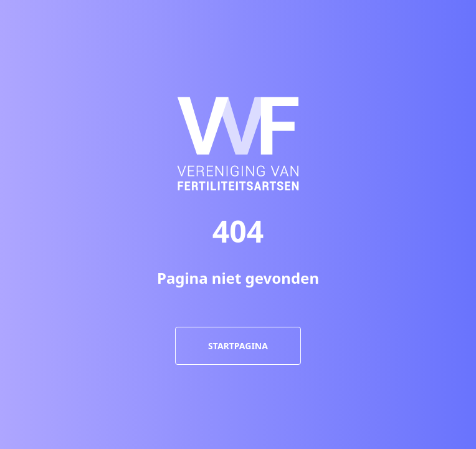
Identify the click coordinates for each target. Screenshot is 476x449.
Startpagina (238, 346)
